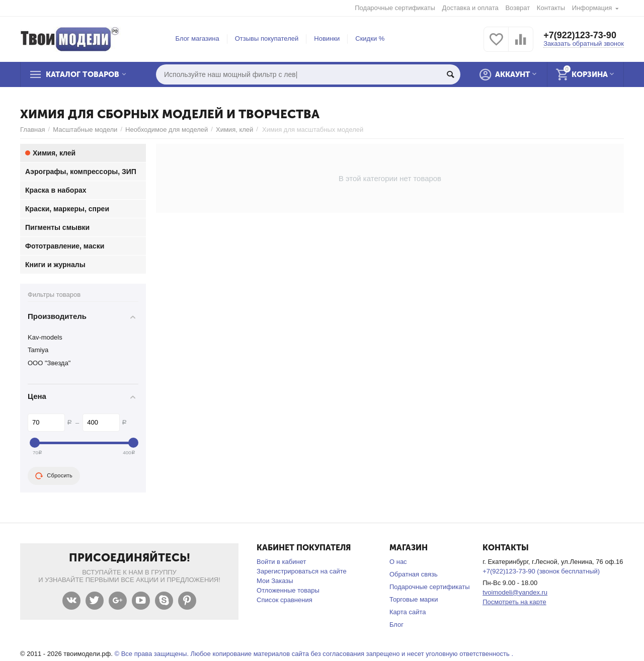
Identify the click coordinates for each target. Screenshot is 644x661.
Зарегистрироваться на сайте (302, 571)
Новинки (327, 38)
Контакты (551, 8)
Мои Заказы (275, 581)
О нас (398, 562)
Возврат (517, 8)
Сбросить (54, 476)
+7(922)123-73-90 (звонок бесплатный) (541, 571)
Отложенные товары (288, 590)
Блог (396, 625)
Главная (33, 130)
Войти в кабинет (281, 562)
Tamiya (38, 350)
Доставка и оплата (470, 8)
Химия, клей (234, 130)
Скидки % (370, 38)
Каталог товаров (83, 74)
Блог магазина (197, 38)
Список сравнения (285, 600)
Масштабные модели (85, 130)
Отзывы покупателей (267, 38)
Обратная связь (414, 574)
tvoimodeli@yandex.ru (515, 592)
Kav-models (45, 337)
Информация (592, 8)
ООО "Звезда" (49, 363)
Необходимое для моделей (167, 130)
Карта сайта (408, 612)
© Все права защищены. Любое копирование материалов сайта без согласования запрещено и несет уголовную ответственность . (314, 654)
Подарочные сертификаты (395, 8)
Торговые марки (414, 599)
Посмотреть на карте (514, 602)
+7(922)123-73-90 (580, 35)
